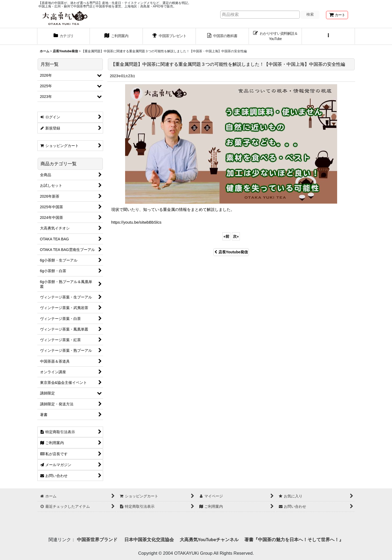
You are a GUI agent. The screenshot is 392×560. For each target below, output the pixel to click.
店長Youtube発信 (231, 252)
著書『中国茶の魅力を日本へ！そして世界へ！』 (294, 540)
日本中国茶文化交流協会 (149, 540)
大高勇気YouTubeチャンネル (209, 540)
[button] (328, 36)
